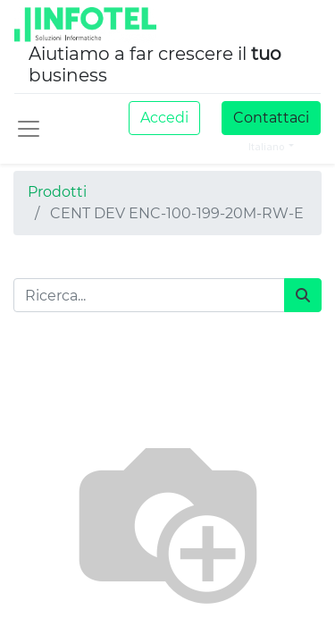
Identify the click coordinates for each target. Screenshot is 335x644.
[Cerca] (303, 295)
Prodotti (57, 192)
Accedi (164, 118)
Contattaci (271, 118)
